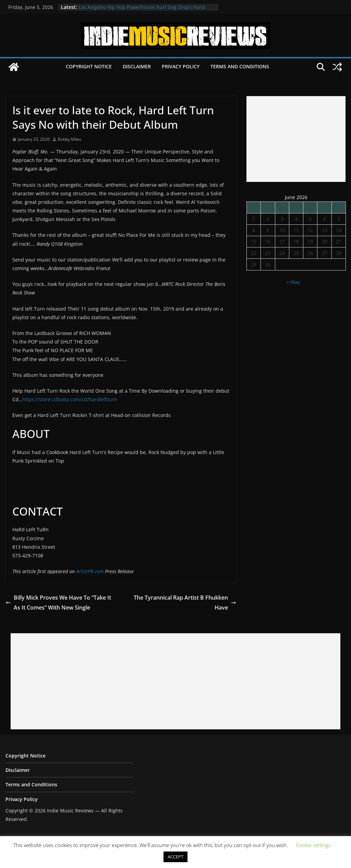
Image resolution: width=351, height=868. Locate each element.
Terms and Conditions (240, 66)
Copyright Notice (89, 66)
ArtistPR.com (90, 571)
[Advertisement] (296, 139)
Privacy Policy (181, 66)
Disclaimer (137, 66)
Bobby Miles (70, 139)
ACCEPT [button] (175, 857)
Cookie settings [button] (313, 845)
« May (293, 282)
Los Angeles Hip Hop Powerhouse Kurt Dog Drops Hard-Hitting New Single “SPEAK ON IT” (142, 10)
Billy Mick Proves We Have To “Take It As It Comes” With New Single (58, 603)
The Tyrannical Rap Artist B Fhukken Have (185, 603)
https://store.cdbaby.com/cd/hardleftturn (70, 399)
